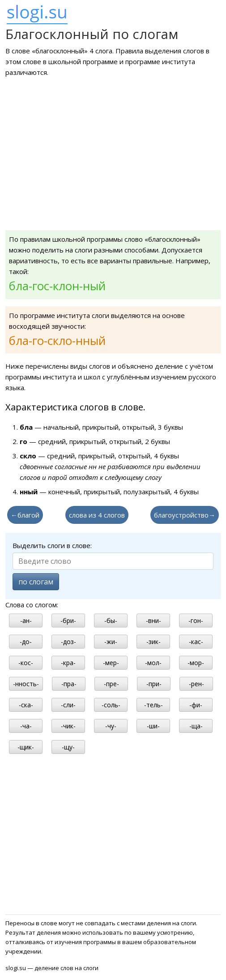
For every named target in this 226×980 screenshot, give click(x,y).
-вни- (154, 621)
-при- (154, 684)
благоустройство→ (185, 515)
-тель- (154, 705)
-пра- (69, 684)
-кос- (26, 663)
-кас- (196, 642)
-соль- (111, 705)
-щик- (26, 747)
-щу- (68, 747)
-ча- (26, 726)
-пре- (111, 684)
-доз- (68, 642)
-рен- (196, 684)
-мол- (153, 663)
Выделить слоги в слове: (52, 545)
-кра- (68, 663)
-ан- (26, 621)
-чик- (68, 726)
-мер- (111, 663)
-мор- (196, 663)
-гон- (196, 621)
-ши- (153, 726)
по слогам (36, 582)
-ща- (196, 726)
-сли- (68, 705)
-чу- (111, 726)
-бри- (68, 621)
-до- (26, 642)
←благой (25, 515)
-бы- (111, 621)
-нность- (26, 684)
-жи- (111, 642)
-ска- (26, 705)
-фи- (196, 705)
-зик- (154, 642)
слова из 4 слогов (97, 515)
